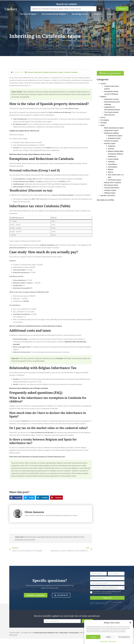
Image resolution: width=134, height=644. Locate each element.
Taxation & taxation (71, 78)
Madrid (116, 170)
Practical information (117, 188)
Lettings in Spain (116, 190)
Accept (93, 637)
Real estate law (115, 115)
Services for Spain (29, 14)
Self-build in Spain (120, 180)
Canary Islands (119, 159)
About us (98, 14)
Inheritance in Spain (56, 78)
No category (110, 120)
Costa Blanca (118, 164)
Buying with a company (118, 183)
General (109, 84)
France (109, 118)
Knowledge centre (81, 14)
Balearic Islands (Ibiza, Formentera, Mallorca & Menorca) (121, 154)
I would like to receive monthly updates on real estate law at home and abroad (113, 593)
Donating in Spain (120, 138)
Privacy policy (112, 641)
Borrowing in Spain (117, 185)
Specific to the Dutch (113, 196)
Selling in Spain (115, 193)
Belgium (109, 97)
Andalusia (117, 146)
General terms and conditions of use (46, 633)
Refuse (109, 637)
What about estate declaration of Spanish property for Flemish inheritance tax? (37, 462)
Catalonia (30, 78)
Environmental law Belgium (55, 14)
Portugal (109, 123)
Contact (110, 14)
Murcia (116, 172)
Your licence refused (117, 112)
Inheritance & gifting (41, 78)
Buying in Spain (115, 144)
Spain (108, 125)
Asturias (117, 149)
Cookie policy (104, 641)
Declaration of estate (117, 99)
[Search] (100, 9)
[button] (130, 623)
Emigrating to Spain (117, 131)
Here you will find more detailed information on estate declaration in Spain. (36, 332)
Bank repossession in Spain (119, 128)
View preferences (124, 637)
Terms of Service (106, 604)
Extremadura (118, 167)
